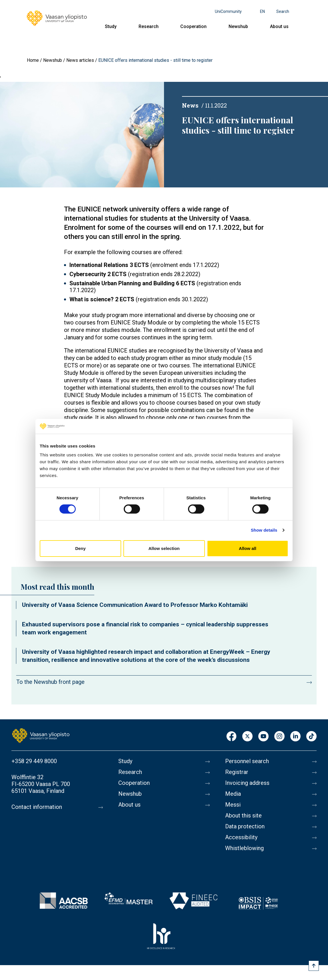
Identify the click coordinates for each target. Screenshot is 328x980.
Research (149, 26)
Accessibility (241, 837)
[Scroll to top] (314, 966)
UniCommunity (228, 11)
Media (233, 794)
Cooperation (193, 26)
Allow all (248, 548)
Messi (233, 805)
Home (33, 60)
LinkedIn (295, 737)
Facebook (231, 737)
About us (279, 26)
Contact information (37, 807)
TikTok (311, 737)
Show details (264, 530)
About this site (243, 815)
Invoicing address (247, 783)
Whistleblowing (244, 848)
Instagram (279, 737)
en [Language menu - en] (262, 11)
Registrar (237, 772)
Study (111, 26)
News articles (80, 60)
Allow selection (164, 548)
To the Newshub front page (50, 682)
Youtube (263, 737)
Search (283, 11)
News (190, 105)
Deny (80, 548)
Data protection (245, 826)
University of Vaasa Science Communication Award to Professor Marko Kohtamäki (135, 605)
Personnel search (247, 761)
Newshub (238, 26)
